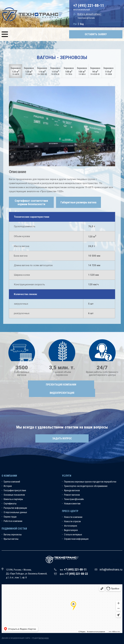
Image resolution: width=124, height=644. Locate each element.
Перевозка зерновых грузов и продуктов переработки (90, 482)
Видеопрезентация (62, 393)
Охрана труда (10, 517)
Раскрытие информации (15, 508)
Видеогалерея (71, 530)
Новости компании (73, 517)
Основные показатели (14, 495)
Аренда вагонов (72, 490)
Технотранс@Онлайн (86, 18)
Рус (75, 24)
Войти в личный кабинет (89, 14)
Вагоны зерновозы (13, 535)
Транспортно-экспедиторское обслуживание (86, 486)
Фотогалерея (71, 526)
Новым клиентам (72, 504)
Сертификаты (10, 504)
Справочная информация (76, 539)
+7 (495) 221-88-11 (89, 6)
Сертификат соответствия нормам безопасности (31, 202)
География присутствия (15, 490)
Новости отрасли (72, 521)
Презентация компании (61, 385)
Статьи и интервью (73, 535)
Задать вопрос (62, 438)
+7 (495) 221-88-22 (77, 574)
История (8, 486)
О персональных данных (15, 512)
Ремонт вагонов (72, 495)
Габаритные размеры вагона (78, 202)
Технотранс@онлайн (74, 499)
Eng (82, 24)
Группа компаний (12, 482)
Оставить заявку (96, 34)
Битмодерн (44, 638)
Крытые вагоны (11, 539)
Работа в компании (13, 521)
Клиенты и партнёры (13, 499)
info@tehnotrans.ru (111, 569)
